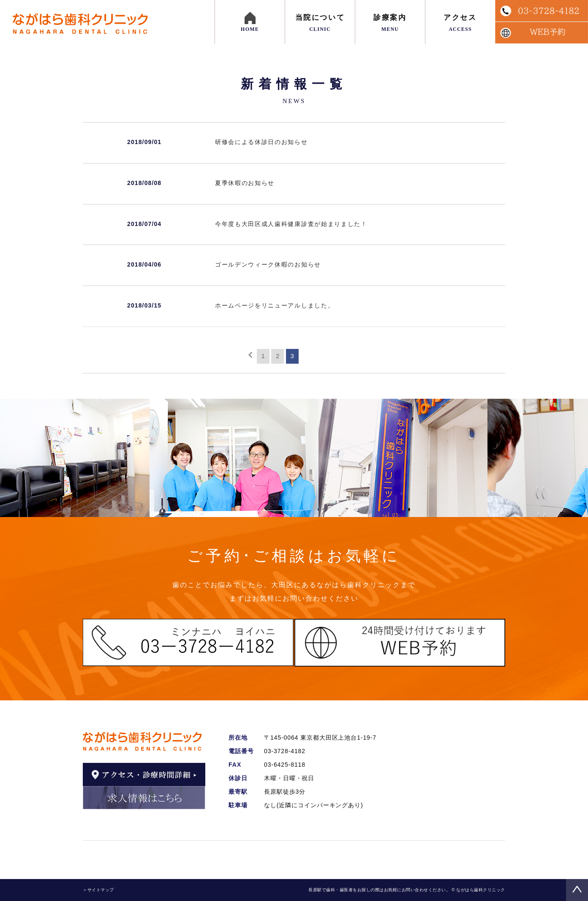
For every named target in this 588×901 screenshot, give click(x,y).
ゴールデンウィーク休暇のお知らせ (268, 264)
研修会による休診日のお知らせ (261, 142)
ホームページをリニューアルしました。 (275, 305)
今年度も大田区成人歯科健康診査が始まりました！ (291, 224)
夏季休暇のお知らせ (245, 183)
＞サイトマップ (98, 890)
